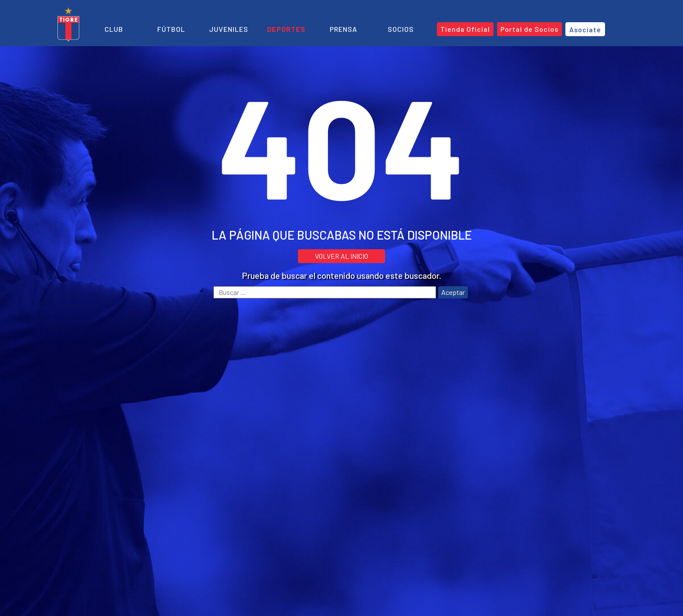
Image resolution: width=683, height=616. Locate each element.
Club (114, 29)
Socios (401, 29)
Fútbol (171, 29)
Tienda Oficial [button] (465, 29)
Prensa (343, 29)
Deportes (286, 29)
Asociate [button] (585, 29)
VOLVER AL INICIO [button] (341, 256)
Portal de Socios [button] (529, 29)
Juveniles (229, 29)
